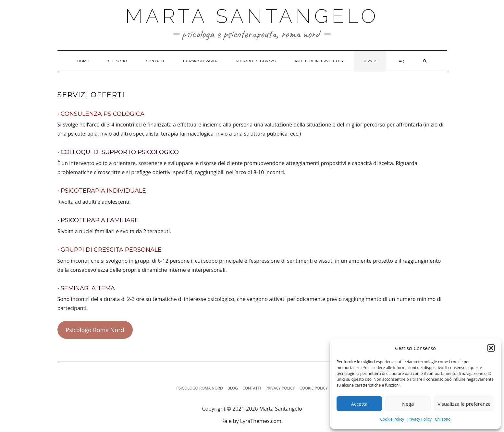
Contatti (155, 61)
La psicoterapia (200, 61)
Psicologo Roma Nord (95, 330)
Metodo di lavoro (256, 61)
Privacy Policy (419, 419)
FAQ (400, 61)
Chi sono (443, 419)
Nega (408, 404)
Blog (233, 388)
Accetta (359, 404)
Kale (227, 421)
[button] (491, 348)
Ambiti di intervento (319, 61)
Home (83, 61)
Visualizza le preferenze (464, 404)
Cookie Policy (392, 419)
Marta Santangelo (252, 16)
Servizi (370, 61)
